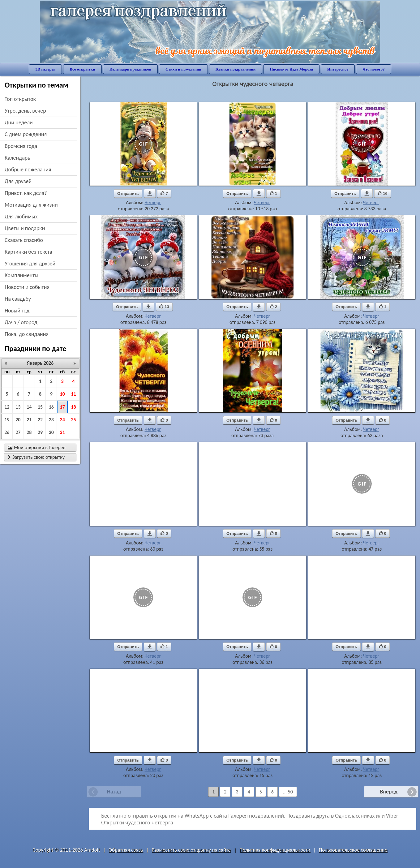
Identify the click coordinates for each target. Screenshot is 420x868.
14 (29, 407)
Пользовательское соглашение (353, 850)
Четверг (153, 202)
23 (51, 420)
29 (40, 432)
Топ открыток (20, 99)
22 (40, 420)
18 (73, 407)
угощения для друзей (30, 264)
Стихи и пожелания (183, 69)
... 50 (288, 792)
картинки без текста (28, 252)
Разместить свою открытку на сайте (191, 850)
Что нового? (373, 69)
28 (29, 432)
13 (18, 407)
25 (73, 420)
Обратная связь (126, 850)
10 (62, 394)
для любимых (21, 217)
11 (73, 394)
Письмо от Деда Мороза (291, 69)
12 (7, 407)
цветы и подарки (25, 228)
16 (51, 407)
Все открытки (82, 69)
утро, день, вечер (25, 111)
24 (62, 420)
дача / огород (21, 322)
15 (40, 407)
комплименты (21, 275)
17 (62, 407)
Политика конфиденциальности (275, 850)
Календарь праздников (130, 69)
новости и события (27, 287)
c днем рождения (26, 134)
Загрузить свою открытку (36, 457)
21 (29, 420)
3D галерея (45, 69)
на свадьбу (18, 299)
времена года (21, 146)
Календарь (17, 158)
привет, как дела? (26, 193)
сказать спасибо (24, 240)
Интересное (338, 69)
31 (62, 432)
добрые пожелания (28, 170)
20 (18, 420)
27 (18, 432)
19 (7, 420)
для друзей (18, 181)
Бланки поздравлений (236, 69)
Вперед (389, 792)
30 (51, 432)
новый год (17, 311)
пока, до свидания (27, 334)
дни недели (19, 122)
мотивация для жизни (31, 205)
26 (7, 432)
